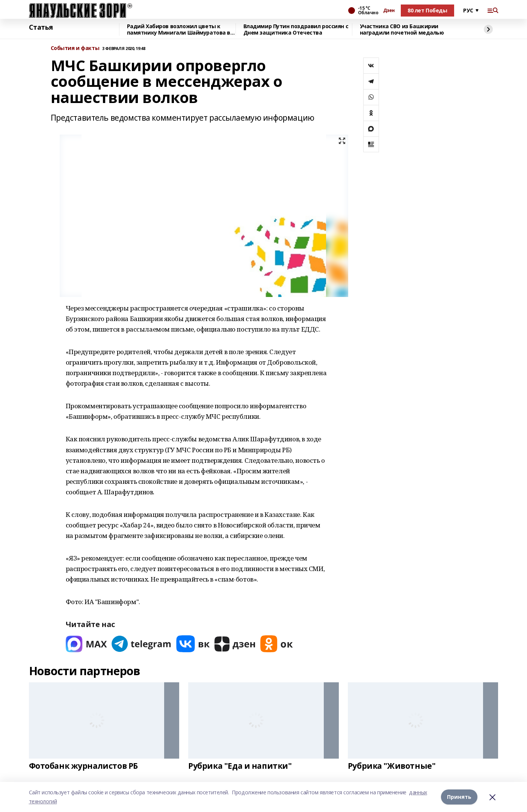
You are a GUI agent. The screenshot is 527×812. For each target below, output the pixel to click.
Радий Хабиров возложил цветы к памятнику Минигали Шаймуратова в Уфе (179, 30)
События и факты (75, 48)
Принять (459, 797)
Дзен (389, 11)
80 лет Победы (427, 10)
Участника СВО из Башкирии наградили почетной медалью (402, 30)
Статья (41, 27)
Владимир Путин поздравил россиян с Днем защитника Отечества (296, 30)
